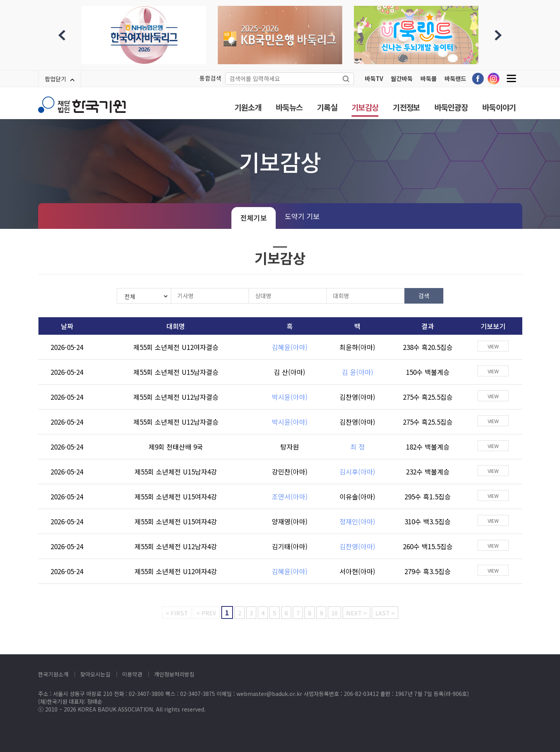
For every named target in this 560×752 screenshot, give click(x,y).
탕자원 (290, 447)
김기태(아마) (290, 546)
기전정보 (406, 107)
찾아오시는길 (95, 674)
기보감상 (365, 107)
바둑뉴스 (289, 107)
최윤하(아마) (357, 347)
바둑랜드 (455, 78)
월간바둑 (402, 78)
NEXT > (356, 613)
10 (334, 613)
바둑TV (374, 78)
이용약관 (132, 674)
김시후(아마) (357, 472)
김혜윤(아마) (290, 347)
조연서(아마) (290, 496)
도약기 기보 (302, 216)
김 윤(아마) (358, 372)
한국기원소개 (53, 674)
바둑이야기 (499, 107)
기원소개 (248, 107)
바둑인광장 (451, 107)
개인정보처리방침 (174, 674)
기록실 (327, 107)
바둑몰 (429, 78)
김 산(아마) (290, 372)
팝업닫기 (59, 79)
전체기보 (254, 218)
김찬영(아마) (357, 397)
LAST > (385, 613)
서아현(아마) (357, 571)
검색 (424, 296)
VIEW (493, 346)
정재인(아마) (357, 521)
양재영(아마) (290, 521)
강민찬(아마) (290, 472)
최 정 (358, 447)
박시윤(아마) (290, 397)
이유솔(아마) (357, 496)
